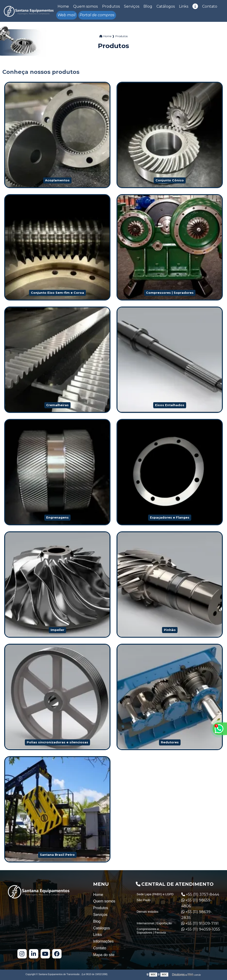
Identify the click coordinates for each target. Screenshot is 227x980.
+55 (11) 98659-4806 (196, 903)
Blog (148, 6)
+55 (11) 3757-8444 (200, 894)
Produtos (111, 6)
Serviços (132, 6)
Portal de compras (97, 15)
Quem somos (85, 6)
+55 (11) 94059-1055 (201, 929)
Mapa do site (104, 955)
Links (184, 6)
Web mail (66, 15)
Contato (210, 6)
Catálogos (166, 6)
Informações (103, 941)
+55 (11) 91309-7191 (200, 923)
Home (63, 6)
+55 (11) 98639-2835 (197, 915)
